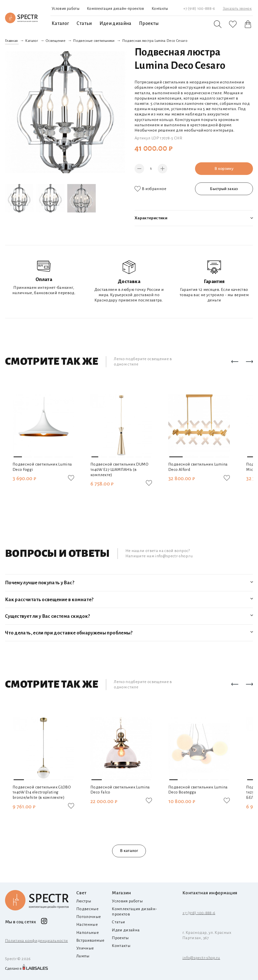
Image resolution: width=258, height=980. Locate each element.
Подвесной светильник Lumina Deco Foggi (42, 467)
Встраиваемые (90, 940)
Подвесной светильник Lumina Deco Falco (120, 790)
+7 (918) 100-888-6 (199, 9)
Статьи (84, 23)
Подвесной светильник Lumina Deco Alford (198, 467)
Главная (11, 41)
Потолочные (89, 917)
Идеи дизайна (116, 23)
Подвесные (87, 909)
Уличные (85, 948)
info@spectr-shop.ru (201, 958)
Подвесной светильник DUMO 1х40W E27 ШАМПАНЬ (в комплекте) (119, 469)
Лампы (83, 956)
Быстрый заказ (224, 189)
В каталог (129, 851)
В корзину (224, 169)
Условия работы (66, 9)
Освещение (56, 41)
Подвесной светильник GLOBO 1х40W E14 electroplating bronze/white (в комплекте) (42, 792)
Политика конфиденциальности (37, 941)
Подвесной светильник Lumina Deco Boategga (198, 790)
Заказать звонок (237, 9)
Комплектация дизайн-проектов (116, 9)
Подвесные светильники (94, 41)
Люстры (84, 901)
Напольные (88, 933)
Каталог (60, 23)
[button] (235, 362)
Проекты (149, 23)
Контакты (160, 9)
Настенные (87, 925)
